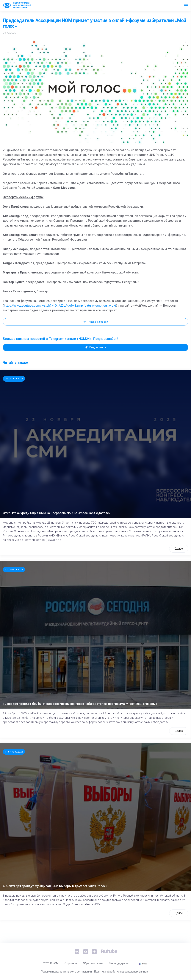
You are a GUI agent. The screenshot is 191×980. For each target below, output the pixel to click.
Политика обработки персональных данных (121, 972)
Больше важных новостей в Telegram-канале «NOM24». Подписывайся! (60, 339)
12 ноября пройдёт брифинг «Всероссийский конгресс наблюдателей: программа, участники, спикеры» (80, 704)
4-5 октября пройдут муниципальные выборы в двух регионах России (55, 886)
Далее (179, 549)
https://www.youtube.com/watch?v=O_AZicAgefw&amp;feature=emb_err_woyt (60, 305)
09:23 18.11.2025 (14, 379)
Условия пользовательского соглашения (66, 972)
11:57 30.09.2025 (14, 752)
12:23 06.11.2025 (14, 570)
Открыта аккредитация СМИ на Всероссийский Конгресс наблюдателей (57, 513)
